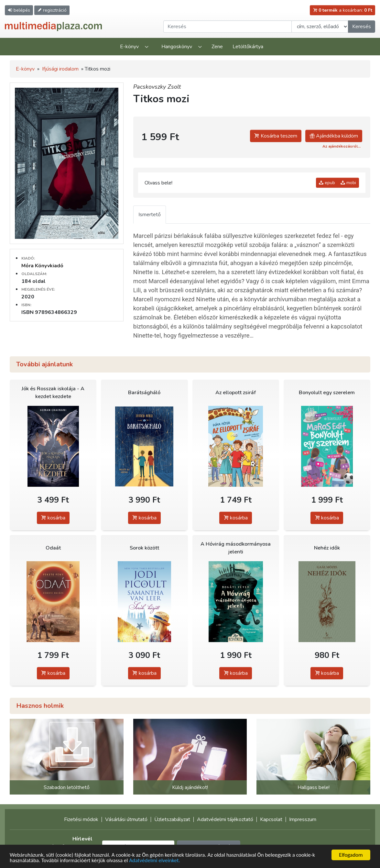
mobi (348, 183)
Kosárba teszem (276, 136)
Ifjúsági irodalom (60, 69)
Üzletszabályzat (172, 819)
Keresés (362, 27)
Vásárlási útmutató (126, 819)
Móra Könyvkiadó (42, 266)
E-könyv (129, 47)
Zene (217, 47)
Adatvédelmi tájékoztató (225, 819)
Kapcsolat (271, 819)
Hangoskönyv (177, 47)
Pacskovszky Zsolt (157, 87)
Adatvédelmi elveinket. (155, 861)
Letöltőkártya (248, 47)
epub (327, 183)
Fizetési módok (81, 819)
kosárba (53, 518)
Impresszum (303, 819)
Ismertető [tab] (150, 215)
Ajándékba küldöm (334, 136)
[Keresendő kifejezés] (228, 27)
